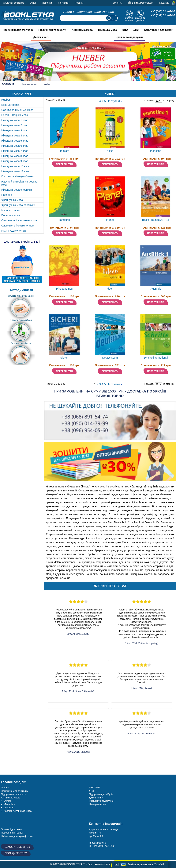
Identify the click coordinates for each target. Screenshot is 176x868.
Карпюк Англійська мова (18, 811)
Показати (149, 101)
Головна (8, 84)
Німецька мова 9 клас (15, 161)
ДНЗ (92, 791)
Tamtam (64, 151)
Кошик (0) (165, 3)
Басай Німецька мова (15, 115)
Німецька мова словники (17, 190)
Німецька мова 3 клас (15, 130)
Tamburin (64, 220)
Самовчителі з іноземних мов (19, 220)
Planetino (155, 151)
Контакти (63, 3)
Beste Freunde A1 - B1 (156, 220)
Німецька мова (29, 84)
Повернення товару (12, 833)
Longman (9, 807)
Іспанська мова (11, 210)
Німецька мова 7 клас (15, 151)
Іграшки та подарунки (101, 801)
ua (115, 3)
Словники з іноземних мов (18, 226)
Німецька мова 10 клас (15, 166)
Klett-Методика (10, 105)
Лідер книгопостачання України (89, 12)
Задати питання (129, 19)
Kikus (110, 151)
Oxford (7, 801)
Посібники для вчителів (14, 791)
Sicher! (64, 358)
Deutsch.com (110, 358)
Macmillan (9, 804)
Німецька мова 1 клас (15, 120)
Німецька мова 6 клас (15, 146)
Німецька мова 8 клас (15, 156)
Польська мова (11, 215)
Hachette (7, 195)
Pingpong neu (64, 289)
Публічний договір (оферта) (17, 836)
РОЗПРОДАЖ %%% (14, 231)
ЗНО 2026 (95, 788)
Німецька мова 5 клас (15, 141)
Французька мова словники (18, 205)
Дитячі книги (96, 798)
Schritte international (156, 358)
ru (120, 3)
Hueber (6, 100)
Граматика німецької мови (17, 176)
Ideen (110, 289)
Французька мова (12, 200)
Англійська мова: (11, 798)
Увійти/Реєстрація (142, 3)
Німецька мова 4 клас (15, 136)
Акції (33, 3)
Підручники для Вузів (101, 794)
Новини (79, 3)
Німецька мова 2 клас (15, 125)
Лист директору (16, 853)
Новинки (47, 3)
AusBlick (156, 289)
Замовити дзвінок (140, 19)
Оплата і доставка (14, 3)
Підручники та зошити (13, 794)
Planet (110, 220)
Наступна (114, 101)
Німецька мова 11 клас (15, 171)
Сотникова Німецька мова (17, 110)
